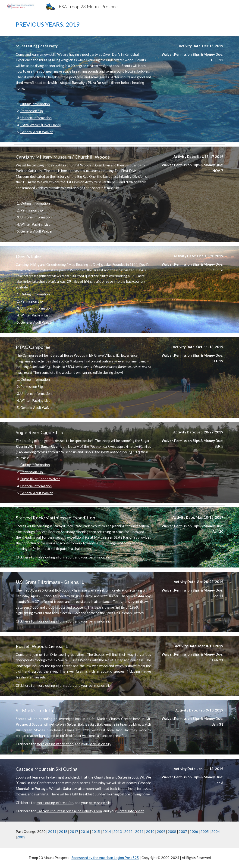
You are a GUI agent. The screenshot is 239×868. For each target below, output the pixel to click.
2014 (107, 832)
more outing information (55, 557)
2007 (183, 832)
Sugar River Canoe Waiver (40, 479)
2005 (205, 832)
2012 (129, 832)
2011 (139, 832)
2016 (85, 832)
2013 (118, 832)
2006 (194, 832)
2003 (21, 837)
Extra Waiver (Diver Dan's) (41, 125)
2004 (216, 832)
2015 (96, 832)
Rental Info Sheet (131, 811)
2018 (63, 832)
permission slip (100, 557)
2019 (53, 832)
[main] (120, 24)
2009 (161, 832)
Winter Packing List (35, 224)
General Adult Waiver (37, 132)
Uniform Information (36, 118)
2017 (74, 832)
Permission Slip (32, 111)
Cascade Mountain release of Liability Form (69, 811)
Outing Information (35, 104)
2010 (150, 832)
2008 (172, 832)
